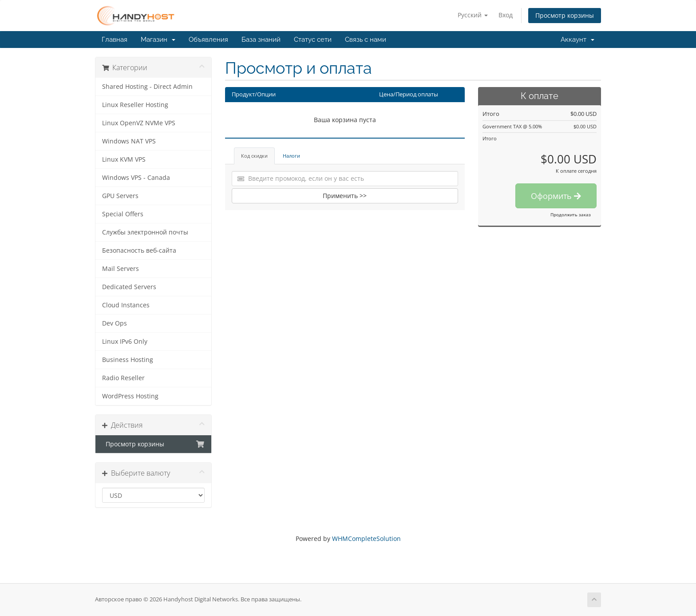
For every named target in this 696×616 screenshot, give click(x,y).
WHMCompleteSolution (366, 539)
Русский (473, 15)
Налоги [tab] (291, 156)
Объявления (208, 40)
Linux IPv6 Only (125, 342)
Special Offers (123, 214)
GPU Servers (120, 196)
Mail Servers (121, 269)
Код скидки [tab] (254, 156)
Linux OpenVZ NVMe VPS (139, 123)
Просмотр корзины (565, 15)
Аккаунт (577, 40)
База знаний (261, 40)
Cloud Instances (126, 305)
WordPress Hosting (130, 396)
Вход (506, 15)
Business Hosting (128, 360)
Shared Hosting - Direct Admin (147, 87)
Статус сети (313, 40)
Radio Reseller (123, 378)
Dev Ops (115, 323)
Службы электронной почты (145, 232)
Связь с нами (366, 40)
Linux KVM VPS (124, 159)
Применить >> (345, 196)
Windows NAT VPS (129, 141)
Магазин (158, 40)
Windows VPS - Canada (136, 178)
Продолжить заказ (571, 215)
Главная (115, 40)
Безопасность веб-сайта (139, 250)
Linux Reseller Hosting (135, 105)
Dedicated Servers (129, 287)
